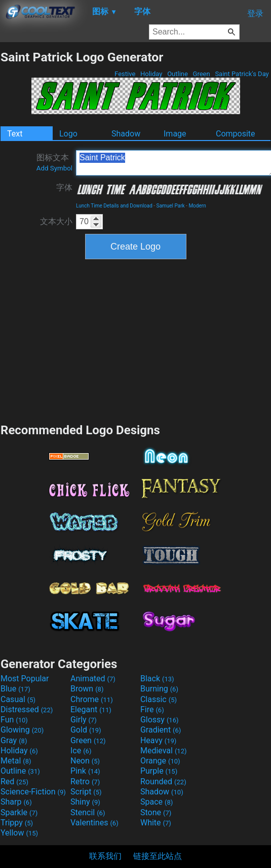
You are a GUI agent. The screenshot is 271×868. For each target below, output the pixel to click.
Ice (81, 751)
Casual (18, 699)
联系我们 (105, 856)
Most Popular (25, 679)
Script (86, 792)
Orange (160, 761)
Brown (87, 689)
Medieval (164, 751)
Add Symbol (54, 168)
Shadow (126, 134)
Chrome (92, 699)
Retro (85, 782)
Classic (159, 699)
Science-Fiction (33, 792)
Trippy (17, 823)
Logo (68, 134)
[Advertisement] (136, 340)
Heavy (158, 740)
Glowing (22, 730)
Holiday (151, 74)
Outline (178, 74)
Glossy (160, 720)
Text (15, 134)
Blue (15, 689)
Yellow (19, 833)
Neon (85, 761)
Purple (159, 771)
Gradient (161, 730)
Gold (86, 730)
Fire (152, 709)
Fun (14, 720)
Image (175, 134)
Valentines (94, 823)
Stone (156, 812)
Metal (16, 761)
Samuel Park (171, 206)
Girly (84, 720)
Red (14, 782)
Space (157, 802)
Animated (93, 679)
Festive (125, 74)
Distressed (27, 709)
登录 (255, 13)
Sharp (16, 802)
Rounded (163, 782)
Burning (159, 689)
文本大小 (56, 221)
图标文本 (54, 162)
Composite (236, 134)
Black (157, 679)
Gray (14, 740)
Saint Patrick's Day (242, 74)
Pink (85, 771)
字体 (64, 187)
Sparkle (19, 812)
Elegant (91, 709)
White (156, 823)
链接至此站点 (158, 856)
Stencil (88, 812)
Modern (197, 206)
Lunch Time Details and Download (114, 206)
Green (201, 74)
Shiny (85, 802)
